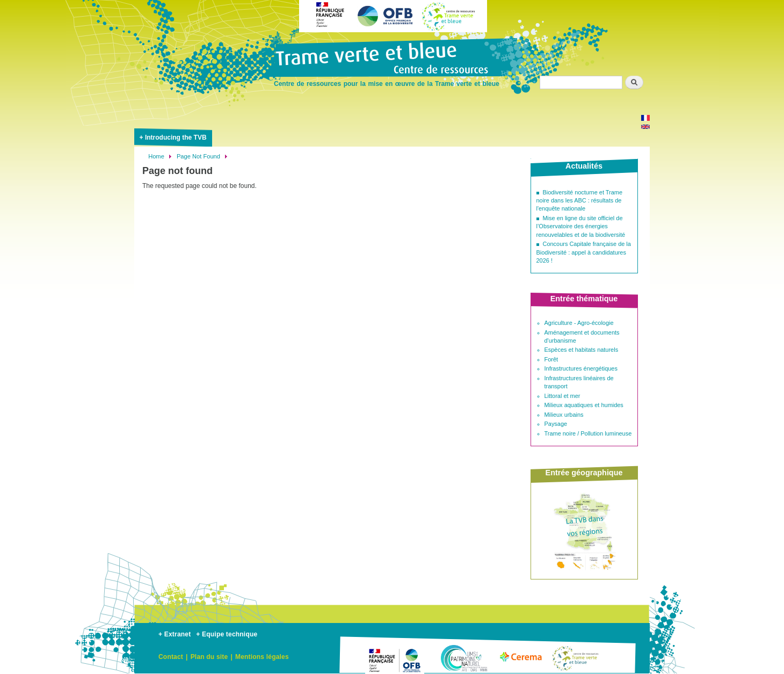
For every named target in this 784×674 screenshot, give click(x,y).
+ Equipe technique (227, 634)
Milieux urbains (564, 415)
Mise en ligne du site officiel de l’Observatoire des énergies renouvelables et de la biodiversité (581, 226)
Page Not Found (198, 156)
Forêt (551, 359)
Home (156, 156)
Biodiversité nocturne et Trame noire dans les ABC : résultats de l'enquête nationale (580, 201)
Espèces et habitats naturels (582, 350)
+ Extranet (175, 634)
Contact (171, 657)
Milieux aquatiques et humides (584, 405)
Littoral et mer (562, 396)
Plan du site (209, 657)
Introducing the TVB (176, 137)
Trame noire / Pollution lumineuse (588, 433)
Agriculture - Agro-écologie (579, 323)
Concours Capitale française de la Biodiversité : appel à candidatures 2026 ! (584, 252)
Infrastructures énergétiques (581, 368)
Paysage (556, 424)
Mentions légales (262, 657)
